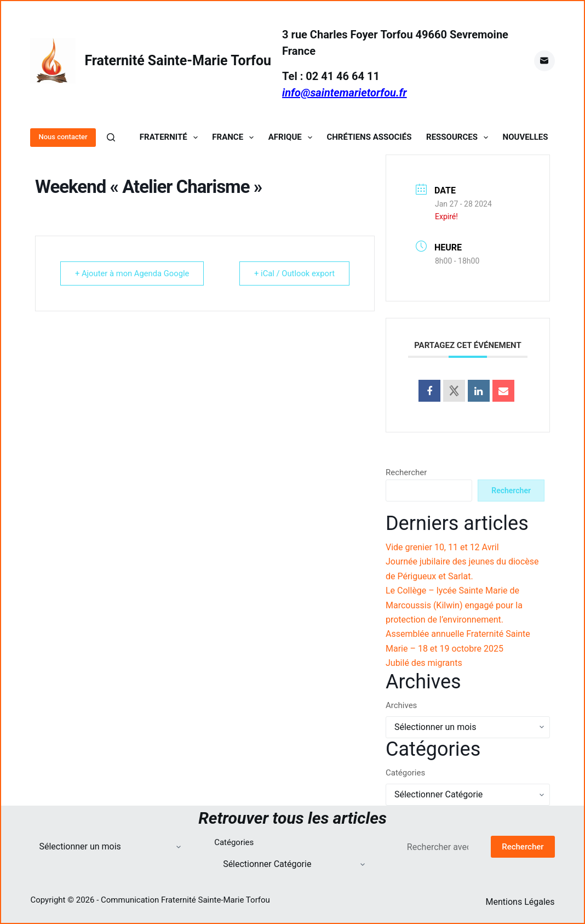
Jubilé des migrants (424, 663)
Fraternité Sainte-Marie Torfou (178, 61)
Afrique (292, 137)
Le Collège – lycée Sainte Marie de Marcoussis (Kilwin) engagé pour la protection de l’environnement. (454, 605)
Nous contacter (63, 137)
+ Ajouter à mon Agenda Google (134, 273)
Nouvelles (526, 137)
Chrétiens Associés (369, 137)
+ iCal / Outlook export (293, 273)
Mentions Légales (520, 902)
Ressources (459, 137)
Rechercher (406, 472)
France (235, 137)
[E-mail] (544, 61)
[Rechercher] (111, 137)
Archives (401, 705)
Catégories (405, 773)
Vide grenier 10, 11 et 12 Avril (442, 547)
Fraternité (171, 137)
